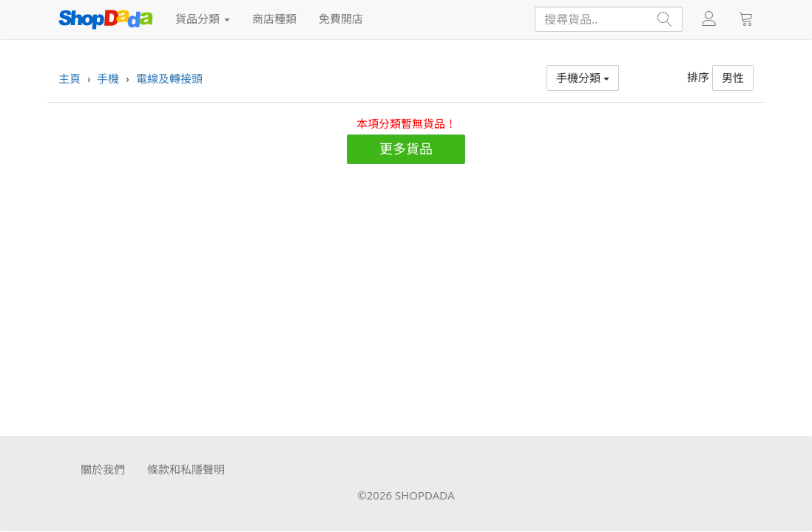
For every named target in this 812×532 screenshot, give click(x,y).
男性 (733, 78)
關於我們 (103, 469)
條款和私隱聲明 (186, 469)
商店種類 (274, 18)
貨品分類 (203, 18)
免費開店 (341, 18)
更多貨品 (406, 149)
